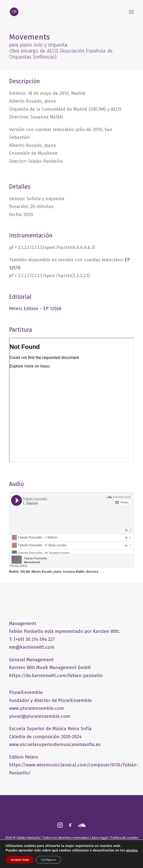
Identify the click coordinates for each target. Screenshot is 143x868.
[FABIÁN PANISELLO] (14, 12)
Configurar (48, 860)
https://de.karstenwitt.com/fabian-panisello (56, 676)
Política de (124, 838)
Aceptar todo (20, 860)
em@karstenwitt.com (32, 647)
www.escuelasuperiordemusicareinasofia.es (55, 745)
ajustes (132, 850)
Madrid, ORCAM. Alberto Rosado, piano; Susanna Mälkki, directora (54, 572)
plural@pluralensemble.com (40, 716)
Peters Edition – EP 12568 (35, 309)
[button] (131, 12)
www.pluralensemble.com (37, 708)
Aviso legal (100, 838)
